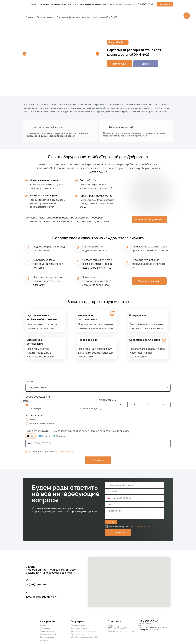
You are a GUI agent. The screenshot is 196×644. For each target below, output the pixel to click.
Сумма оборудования (38, 397)
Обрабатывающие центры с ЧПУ (84, 637)
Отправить (118, 532)
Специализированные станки (83, 631)
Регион (30, 381)
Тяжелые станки (45, 17)
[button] (165, 4)
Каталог (34, 4)
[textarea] (135, 513)
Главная (29, 17)
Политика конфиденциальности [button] (121, 631)
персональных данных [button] (63, 451)
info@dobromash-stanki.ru (124, 4)
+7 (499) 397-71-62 (146, 4)
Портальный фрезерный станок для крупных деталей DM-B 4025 (87, 17)
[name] (135, 485)
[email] (135, 504)
